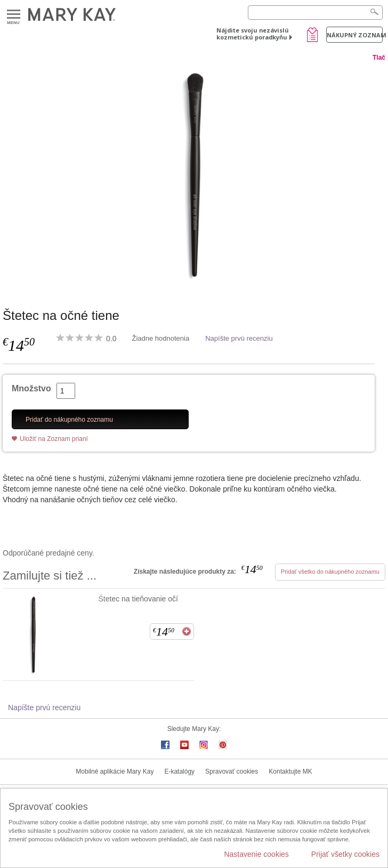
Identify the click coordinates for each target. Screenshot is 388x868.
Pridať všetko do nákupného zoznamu (330, 572)
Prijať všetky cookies (345, 854)
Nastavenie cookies (256, 854)
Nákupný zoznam (355, 35)
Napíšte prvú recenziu (239, 338)
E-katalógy (179, 771)
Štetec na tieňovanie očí (138, 599)
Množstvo (31, 388)
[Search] (315, 13)
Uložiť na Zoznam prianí (54, 439)
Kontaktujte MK (290, 771)
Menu (14, 15)
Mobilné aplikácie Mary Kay (115, 771)
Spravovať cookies (232, 771)
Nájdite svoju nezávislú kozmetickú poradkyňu (253, 34)
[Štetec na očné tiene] (194, 174)
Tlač (379, 58)
